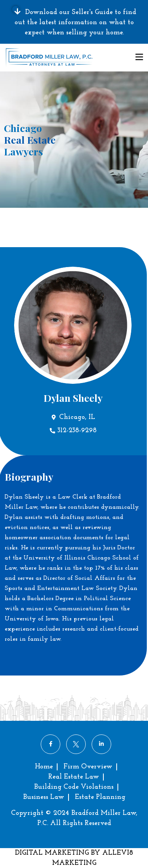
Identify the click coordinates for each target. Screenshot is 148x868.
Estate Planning (100, 797)
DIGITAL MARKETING (53, 853)
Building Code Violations (74, 787)
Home (44, 767)
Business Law (44, 797)
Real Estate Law (74, 777)
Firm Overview (88, 767)
